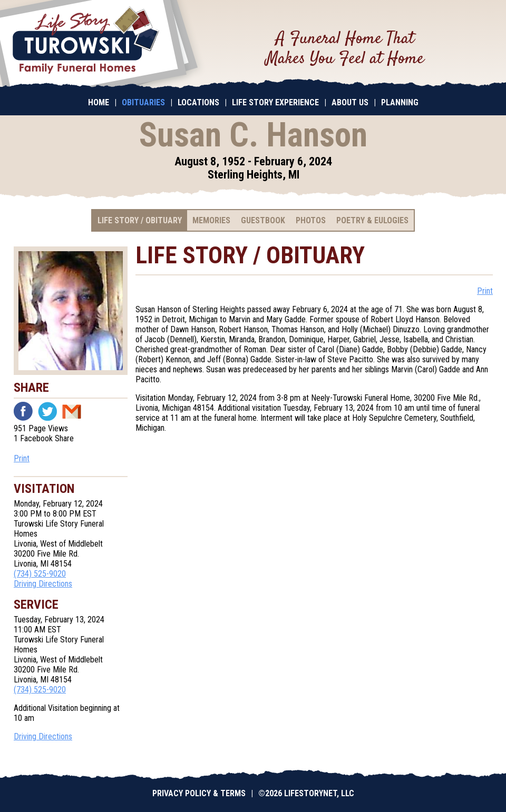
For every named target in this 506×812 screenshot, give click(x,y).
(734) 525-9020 (40, 574)
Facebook (23, 411)
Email (72, 411)
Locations (198, 102)
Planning (400, 102)
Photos (311, 220)
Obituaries (143, 102)
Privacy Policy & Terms (199, 793)
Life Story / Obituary (140, 220)
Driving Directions (43, 584)
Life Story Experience (275, 102)
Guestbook (263, 220)
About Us (350, 102)
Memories (211, 220)
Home (99, 102)
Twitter (47, 411)
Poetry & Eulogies (372, 220)
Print (22, 458)
